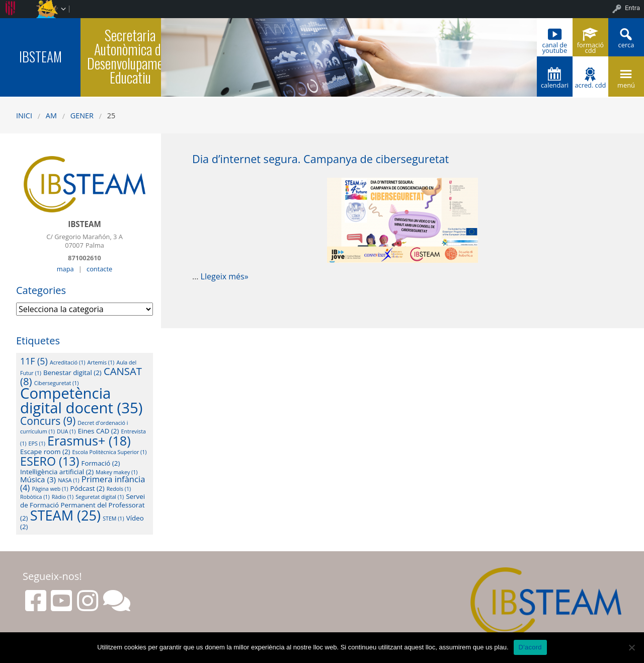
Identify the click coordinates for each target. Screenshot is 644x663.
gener (82, 116)
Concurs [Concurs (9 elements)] (48, 421)
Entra (632, 8)
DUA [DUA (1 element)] (66, 431)
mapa (65, 269)
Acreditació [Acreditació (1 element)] (67, 362)
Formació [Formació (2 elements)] (101, 463)
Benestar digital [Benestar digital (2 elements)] (72, 373)
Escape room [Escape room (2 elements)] (45, 452)
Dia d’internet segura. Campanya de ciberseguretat (320, 159)
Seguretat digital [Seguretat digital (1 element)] (100, 497)
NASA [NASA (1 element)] (69, 480)
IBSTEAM (41, 56)
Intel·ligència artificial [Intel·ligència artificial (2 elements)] (57, 472)
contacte (99, 269)
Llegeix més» (225, 276)
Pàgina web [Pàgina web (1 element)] (50, 489)
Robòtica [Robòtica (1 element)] (35, 497)
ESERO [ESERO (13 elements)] (50, 461)
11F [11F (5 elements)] (34, 361)
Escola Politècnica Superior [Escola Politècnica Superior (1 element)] (110, 452)
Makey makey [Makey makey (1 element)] (116, 472)
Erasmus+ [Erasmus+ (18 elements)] (89, 440)
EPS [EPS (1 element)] (37, 444)
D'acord (530, 647)
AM (51, 116)
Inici (24, 116)
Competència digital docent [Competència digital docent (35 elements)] (81, 400)
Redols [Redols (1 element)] (119, 489)
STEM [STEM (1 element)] (113, 519)
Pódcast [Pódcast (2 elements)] (88, 488)
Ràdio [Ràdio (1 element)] (63, 497)
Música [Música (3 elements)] (38, 479)
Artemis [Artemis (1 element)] (101, 362)
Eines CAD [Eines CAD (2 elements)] (99, 431)
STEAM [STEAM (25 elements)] (65, 515)
